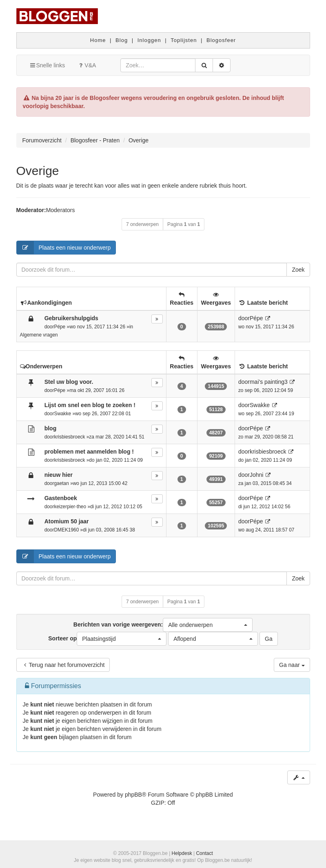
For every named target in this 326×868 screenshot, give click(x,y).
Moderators (61, 210)
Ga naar (292, 665)
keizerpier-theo (70, 507)
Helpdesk (182, 853)
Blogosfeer (221, 40)
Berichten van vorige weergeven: (163, 625)
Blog (122, 40)
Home (98, 40)
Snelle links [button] (47, 65)
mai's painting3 (269, 382)
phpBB (133, 795)
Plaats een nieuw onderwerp (64, 248)
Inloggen (149, 40)
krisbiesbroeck (69, 437)
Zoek (298, 270)
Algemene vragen (39, 335)
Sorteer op (107, 639)
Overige (38, 171)
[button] (208, 625)
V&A (86, 65)
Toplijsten (184, 40)
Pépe (60, 327)
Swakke (62, 414)
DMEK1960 (66, 530)
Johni (256, 475)
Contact (204, 853)
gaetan (61, 483)
